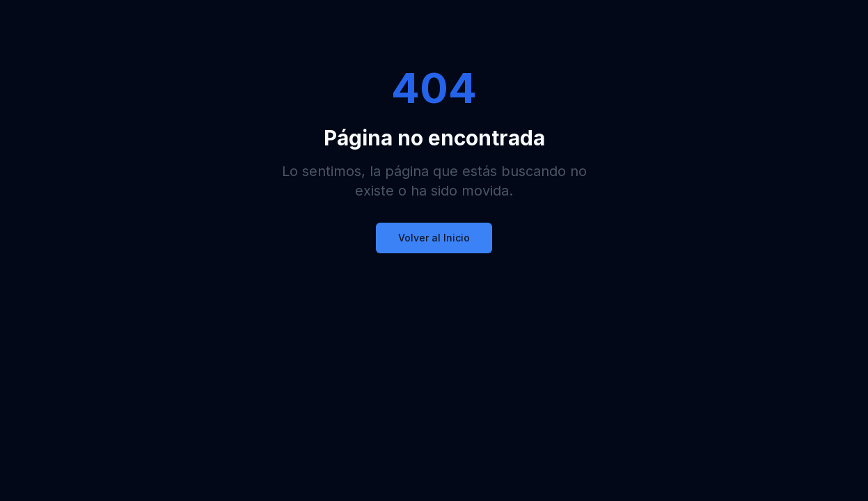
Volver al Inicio (434, 238)
